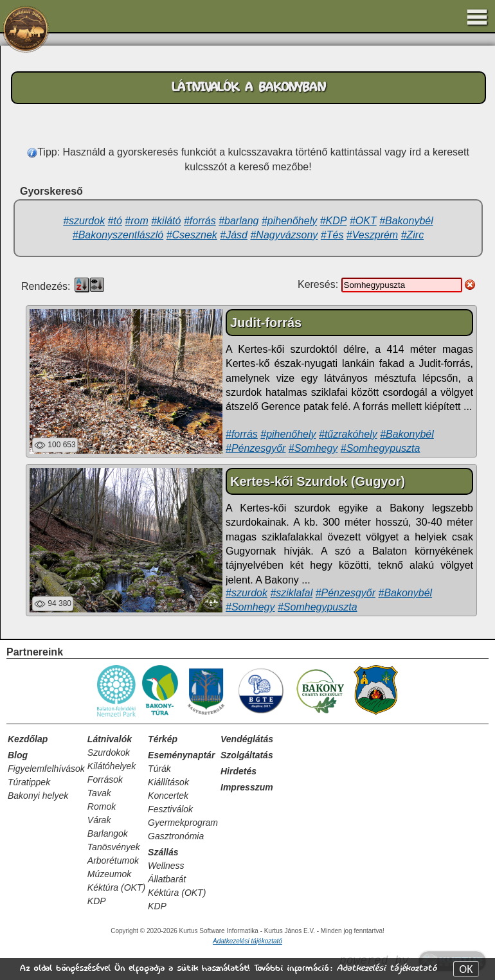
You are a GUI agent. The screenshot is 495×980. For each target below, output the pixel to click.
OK (466, 969)
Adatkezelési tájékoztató (386, 968)
